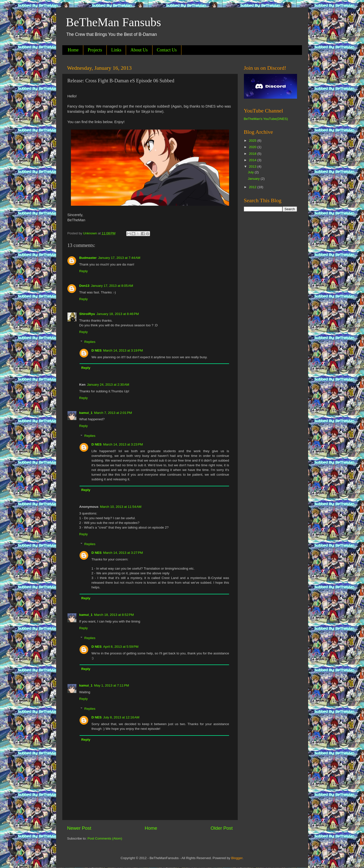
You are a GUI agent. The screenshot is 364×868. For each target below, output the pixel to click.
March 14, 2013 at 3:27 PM (123, 553)
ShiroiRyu (87, 314)
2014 (253, 160)
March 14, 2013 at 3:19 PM (123, 350)
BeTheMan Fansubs (114, 22)
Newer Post (79, 828)
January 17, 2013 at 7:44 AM (119, 258)
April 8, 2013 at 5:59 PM (121, 647)
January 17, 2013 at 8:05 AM (112, 286)
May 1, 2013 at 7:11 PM (112, 685)
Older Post (222, 828)
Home (73, 50)
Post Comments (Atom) (105, 838)
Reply (84, 271)
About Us (139, 50)
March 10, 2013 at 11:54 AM (121, 507)
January (254, 179)
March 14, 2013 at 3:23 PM (123, 444)
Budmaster (88, 258)
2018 (253, 154)
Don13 (84, 286)
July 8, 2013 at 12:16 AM (121, 717)
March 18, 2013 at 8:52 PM (114, 615)
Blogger (237, 858)
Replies (90, 342)
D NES (96, 350)
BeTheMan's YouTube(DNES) (266, 119)
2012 (253, 187)
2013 (253, 167)
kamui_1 (86, 413)
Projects (95, 50)
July (251, 172)
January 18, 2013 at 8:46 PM (118, 314)
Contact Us (167, 50)
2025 (253, 141)
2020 (253, 147)
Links (116, 50)
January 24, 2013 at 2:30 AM (108, 385)
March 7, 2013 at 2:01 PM (113, 413)
